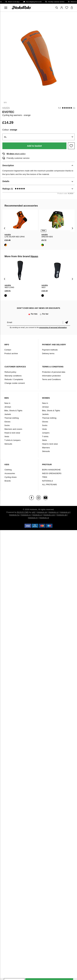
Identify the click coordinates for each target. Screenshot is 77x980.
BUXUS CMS (23, 512)
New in (7, 403)
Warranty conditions (13, 376)
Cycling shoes (11, 477)
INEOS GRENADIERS (52, 473)
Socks (7, 425)
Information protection (51, 376)
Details (6, 181)
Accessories (10, 473)
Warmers (46, 448)
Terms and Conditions (51, 379)
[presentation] (5, 228)
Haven (6, 108)
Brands (8, 481)
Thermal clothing (12, 418)
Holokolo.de (62, 515)
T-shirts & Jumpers (12, 440)
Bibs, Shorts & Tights (13, 411)
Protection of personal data (54, 372)
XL (5, 137)
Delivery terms (48, 353)
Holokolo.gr (44, 518)
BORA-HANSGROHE (51, 470)
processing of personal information (53, 327)
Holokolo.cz (53, 512)
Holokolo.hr (33, 518)
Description (8, 165)
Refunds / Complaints (14, 379)
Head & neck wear (12, 433)
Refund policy (10, 372)
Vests (7, 436)
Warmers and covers (13, 429)
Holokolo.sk (42, 512)
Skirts (45, 440)
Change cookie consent (15, 383)
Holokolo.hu (14, 515)
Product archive (11, 353)
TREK (45, 477)
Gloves (7, 422)
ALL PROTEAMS (49, 485)
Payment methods (50, 350)
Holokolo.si (37, 515)
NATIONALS (47, 481)
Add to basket (34, 146)
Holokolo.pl (65, 512)
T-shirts (45, 436)
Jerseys (8, 407)
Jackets (8, 414)
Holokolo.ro (26, 515)
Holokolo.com (49, 515)
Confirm (66, 322)
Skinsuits (8, 444)
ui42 (34, 512)
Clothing (8, 470)
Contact (8, 350)
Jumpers (46, 433)
